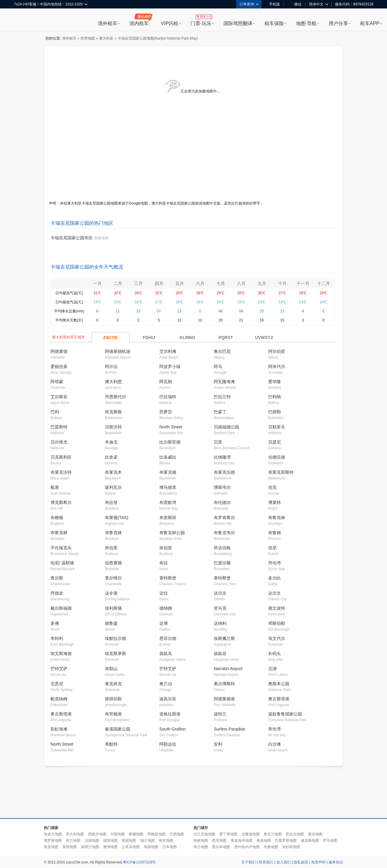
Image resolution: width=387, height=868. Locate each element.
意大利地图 (75, 834)
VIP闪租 (170, 23)
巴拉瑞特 (168, 397)
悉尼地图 (219, 841)
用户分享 (338, 23)
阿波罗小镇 (170, 366)
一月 (97, 283)
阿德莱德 (59, 351)
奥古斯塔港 (279, 699)
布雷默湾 (168, 502)
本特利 (57, 638)
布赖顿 (57, 518)
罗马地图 (330, 841)
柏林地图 (201, 841)
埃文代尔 (277, 638)
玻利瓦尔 (113, 487)
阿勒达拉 (168, 744)
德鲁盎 (111, 623)
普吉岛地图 (295, 834)
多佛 (55, 623)
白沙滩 (275, 744)
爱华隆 (275, 382)
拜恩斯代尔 (115, 397)
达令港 (111, 593)
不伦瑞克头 (61, 548)
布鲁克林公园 (172, 533)
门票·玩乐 (201, 23)
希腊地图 (136, 834)
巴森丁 (220, 412)
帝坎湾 (275, 729)
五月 (180, 283)
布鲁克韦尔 (224, 533)
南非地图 (166, 841)
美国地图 (70, 847)
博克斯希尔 (61, 502)
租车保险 (274, 23)
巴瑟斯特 (59, 427)
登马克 (220, 608)
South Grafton (172, 729)
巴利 (55, 412)
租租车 (21, 20)
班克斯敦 (113, 412)
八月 (241, 283)
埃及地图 (51, 847)
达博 (164, 623)
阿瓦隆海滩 (224, 382)
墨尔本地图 (221, 847)
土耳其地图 (131, 847)
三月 (138, 283)
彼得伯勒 (113, 699)
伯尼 (272, 548)
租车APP (370, 23)
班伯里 (111, 548)
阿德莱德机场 (118, 351)
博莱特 (275, 502)
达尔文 (220, 593)
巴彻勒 (275, 412)
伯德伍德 (277, 457)
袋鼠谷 (220, 653)
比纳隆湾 (222, 457)
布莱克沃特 (61, 472)
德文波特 (277, 608)
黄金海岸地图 (242, 841)
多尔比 (275, 578)
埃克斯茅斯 (115, 653)
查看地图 (101, 238)
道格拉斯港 (170, 714)
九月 (262, 283)
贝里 (218, 442)
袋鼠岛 (166, 653)
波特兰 (220, 714)
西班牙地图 (97, 834)
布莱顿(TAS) (117, 518)
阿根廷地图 (157, 834)
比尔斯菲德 (170, 442)
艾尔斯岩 (59, 397)
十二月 (324, 283)
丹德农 (57, 593)
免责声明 (318, 862)
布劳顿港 (113, 714)
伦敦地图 (271, 847)
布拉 (164, 563)
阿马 (218, 366)
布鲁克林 (277, 518)
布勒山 (111, 669)
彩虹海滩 (59, 729)
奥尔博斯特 (224, 684)
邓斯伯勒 (277, 623)
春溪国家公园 (118, 729)
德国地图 (110, 841)
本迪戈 (111, 442)
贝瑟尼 (275, 442)
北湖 (272, 669)
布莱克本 (113, 472)
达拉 (164, 593)
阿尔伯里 (277, 351)
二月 (118, 283)
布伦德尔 (222, 502)
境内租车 (139, 23)
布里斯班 (168, 518)
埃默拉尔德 (115, 638)
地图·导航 (306, 23)
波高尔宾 (168, 699)
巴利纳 (275, 397)
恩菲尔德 (168, 638)
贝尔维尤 (59, 442)
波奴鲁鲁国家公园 (285, 714)
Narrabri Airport (228, 669)
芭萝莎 (166, 412)
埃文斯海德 (61, 653)
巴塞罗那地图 (286, 841)
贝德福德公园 (226, 427)
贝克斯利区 (61, 457)
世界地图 (88, 38)
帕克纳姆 (59, 699)
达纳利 (220, 623)
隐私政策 (301, 862)
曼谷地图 (315, 834)
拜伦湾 (275, 563)
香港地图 (264, 841)
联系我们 (266, 862)
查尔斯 (57, 578)
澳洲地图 (110, 847)
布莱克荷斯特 (281, 472)
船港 (55, 487)
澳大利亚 (106, 38)
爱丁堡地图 (228, 834)
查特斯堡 (168, 578)
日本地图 (170, 847)
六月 (200, 283)
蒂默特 (111, 744)
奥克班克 (113, 684)
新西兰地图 (90, 847)
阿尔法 (111, 366)
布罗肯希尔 (224, 518)
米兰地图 (201, 847)
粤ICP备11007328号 (139, 862)
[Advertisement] (193, 792)
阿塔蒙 (57, 382)
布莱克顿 (168, 472)
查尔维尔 (113, 578)
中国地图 (118, 834)
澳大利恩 (113, 382)
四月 (159, 283)
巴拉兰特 (222, 397)
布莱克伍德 (224, 472)
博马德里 (168, 487)
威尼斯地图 (310, 841)
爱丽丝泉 (59, 366)
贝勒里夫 (277, 427)
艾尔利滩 (168, 351)
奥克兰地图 (273, 834)
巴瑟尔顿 (222, 563)
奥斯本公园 (279, 684)
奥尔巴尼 (222, 351)
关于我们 (249, 862)
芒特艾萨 (59, 669)
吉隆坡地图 (251, 834)
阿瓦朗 (166, 382)
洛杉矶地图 (291, 847)
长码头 (275, 653)
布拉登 (111, 502)
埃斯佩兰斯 (224, 638)
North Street (171, 427)
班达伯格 (222, 548)
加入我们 (284, 862)
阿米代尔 (277, 366)
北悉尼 (57, 684)
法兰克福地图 (204, 834)
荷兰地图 (73, 841)
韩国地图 (151, 847)
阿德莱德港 (224, 699)
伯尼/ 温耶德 (62, 563)
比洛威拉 (168, 457)
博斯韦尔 (222, 487)
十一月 (303, 283)
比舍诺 (111, 457)
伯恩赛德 (113, 563)
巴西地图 (177, 834)
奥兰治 (166, 684)
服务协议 (336, 862)
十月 (282, 283)
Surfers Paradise (229, 729)
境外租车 (108, 23)
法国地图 (92, 841)
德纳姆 (166, 608)
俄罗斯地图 (53, 841)
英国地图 (129, 841)
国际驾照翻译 (238, 23)
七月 (221, 283)
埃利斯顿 (113, 608)
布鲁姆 (275, 533)
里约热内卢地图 (247, 847)
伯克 (272, 487)
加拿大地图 (53, 834)
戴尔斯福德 (61, 608)
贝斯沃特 (113, 427)
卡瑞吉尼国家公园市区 (72, 238)
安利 (218, 744)
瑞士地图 (148, 841)
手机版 (272, 4)
